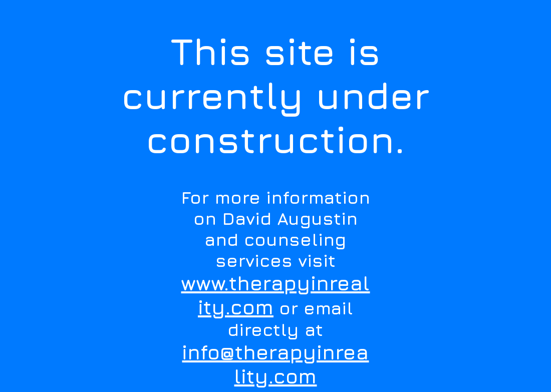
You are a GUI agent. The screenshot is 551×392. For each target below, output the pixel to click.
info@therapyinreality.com (275, 364)
